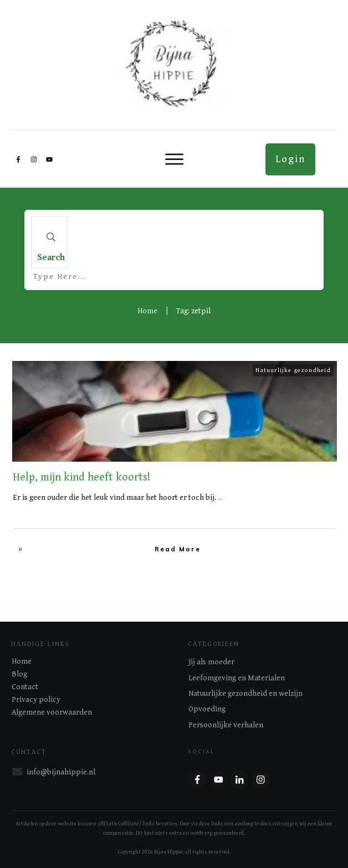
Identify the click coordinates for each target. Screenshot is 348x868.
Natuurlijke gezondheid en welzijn (245, 694)
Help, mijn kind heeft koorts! (81, 477)
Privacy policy (36, 700)
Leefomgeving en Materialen (237, 678)
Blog (19, 674)
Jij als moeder (211, 662)
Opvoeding (207, 709)
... (220, 498)
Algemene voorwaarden (52, 712)
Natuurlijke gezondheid (293, 370)
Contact (25, 687)
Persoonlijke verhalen (226, 725)
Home (22, 662)
